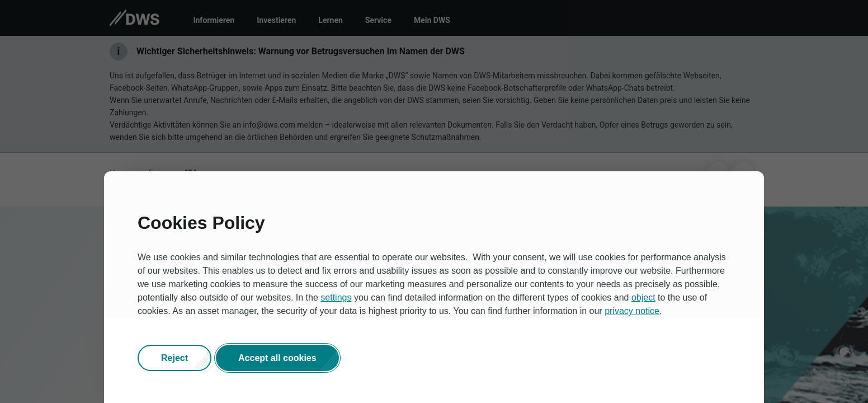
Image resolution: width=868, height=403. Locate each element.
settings (336, 297)
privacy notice (632, 311)
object (643, 297)
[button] (174, 358)
